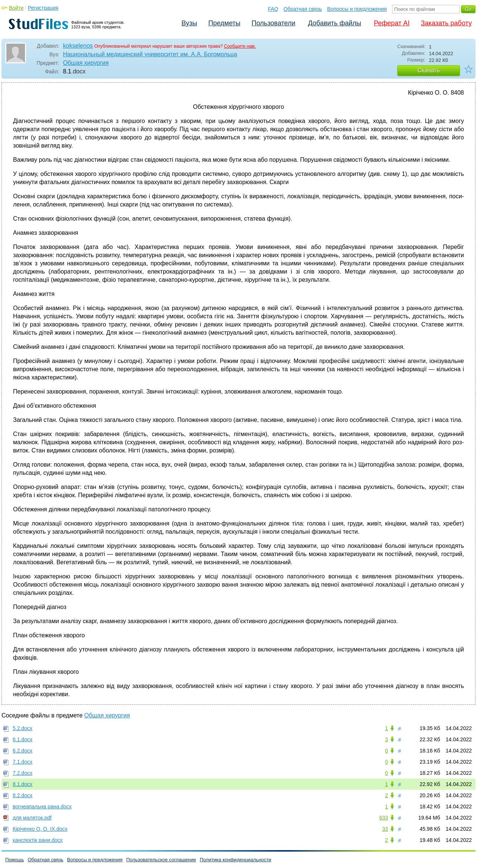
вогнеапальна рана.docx (42, 807)
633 (384, 818)
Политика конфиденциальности (236, 860)
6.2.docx (23, 751)
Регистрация (43, 8)
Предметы (224, 23)
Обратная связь (303, 9)
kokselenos (78, 46)
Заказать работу (446, 23)
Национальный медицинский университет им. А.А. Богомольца (150, 54)
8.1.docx (23, 784)
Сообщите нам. (240, 46)
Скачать (429, 70)
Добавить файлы (334, 23)
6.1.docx (23, 739)
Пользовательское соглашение (161, 860)
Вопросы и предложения (357, 9)
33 (385, 829)
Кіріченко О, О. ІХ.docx (40, 829)
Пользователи (273, 23)
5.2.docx (23, 728)
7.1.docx (23, 762)
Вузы (189, 23)
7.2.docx (23, 773)
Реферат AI (392, 23)
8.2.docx (23, 795)
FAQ (273, 9)
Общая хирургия (86, 63)
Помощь (15, 860)
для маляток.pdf (32, 818)
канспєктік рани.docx (38, 840)
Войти (16, 8)
